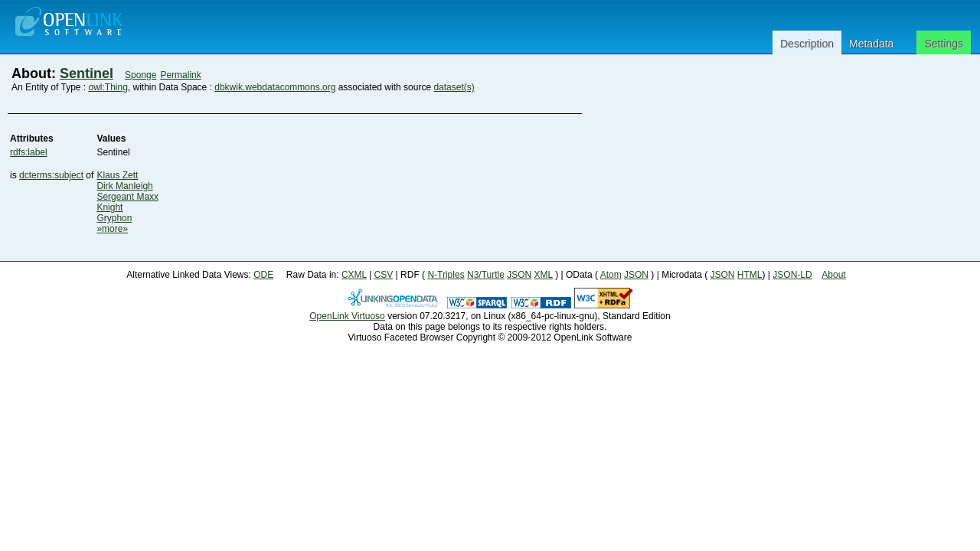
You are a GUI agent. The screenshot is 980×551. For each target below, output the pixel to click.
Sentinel (87, 73)
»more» (112, 229)
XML (544, 275)
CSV (384, 275)
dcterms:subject (51, 175)
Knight (109, 207)
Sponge (140, 75)
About (833, 275)
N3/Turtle (486, 275)
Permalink (180, 75)
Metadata (871, 44)
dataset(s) (454, 87)
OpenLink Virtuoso (347, 316)
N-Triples (446, 275)
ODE (263, 275)
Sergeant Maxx (127, 197)
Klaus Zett (117, 175)
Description (807, 44)
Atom (611, 275)
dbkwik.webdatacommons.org (275, 87)
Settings (944, 44)
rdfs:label (29, 152)
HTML (750, 275)
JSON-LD (792, 275)
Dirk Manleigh (124, 186)
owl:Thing (108, 87)
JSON (519, 275)
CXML (354, 275)
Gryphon (114, 218)
